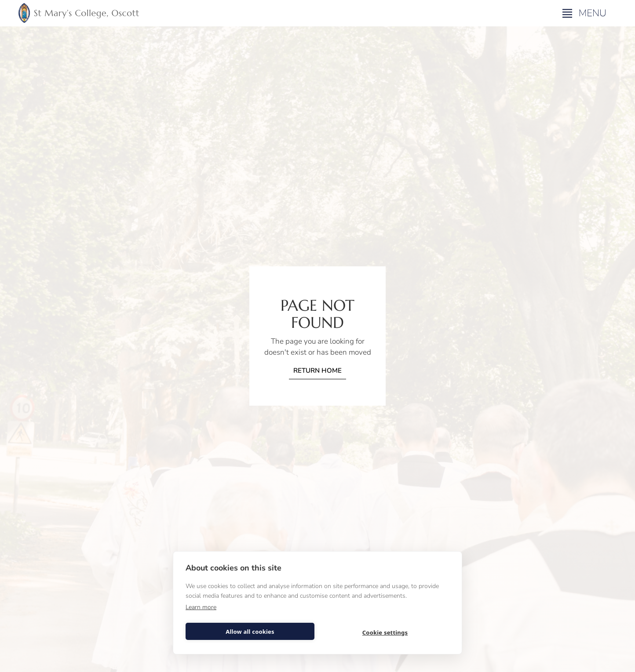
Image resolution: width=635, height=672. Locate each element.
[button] (586, 13)
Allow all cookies (250, 632)
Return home (317, 371)
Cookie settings (385, 632)
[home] (79, 13)
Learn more (201, 607)
